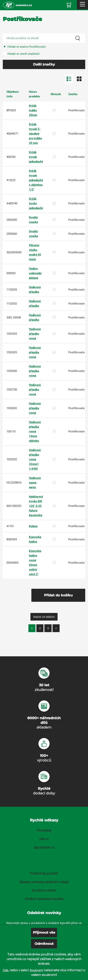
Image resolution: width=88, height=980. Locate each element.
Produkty (44, 830)
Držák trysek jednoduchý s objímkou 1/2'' (36, 180)
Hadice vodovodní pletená (35, 273)
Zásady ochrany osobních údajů (44, 882)
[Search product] (44, 38)
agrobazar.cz (44, 847)
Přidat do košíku (58, 595)
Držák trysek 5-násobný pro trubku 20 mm (35, 134)
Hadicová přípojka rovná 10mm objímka (35, 431)
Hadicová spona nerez (35, 483)
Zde (5, 970)
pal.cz (44, 839)
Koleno (33, 526)
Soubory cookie (44, 890)
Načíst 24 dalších (44, 617)
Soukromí (36, 970)
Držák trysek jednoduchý (36, 157)
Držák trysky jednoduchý (36, 203)
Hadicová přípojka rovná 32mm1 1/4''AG (35, 459)
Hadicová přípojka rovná (35, 334)
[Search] (78, 38)
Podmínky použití (44, 873)
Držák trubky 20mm (33, 110)
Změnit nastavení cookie (44, 899)
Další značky (44, 64)
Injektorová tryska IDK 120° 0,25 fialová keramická (36, 506)
